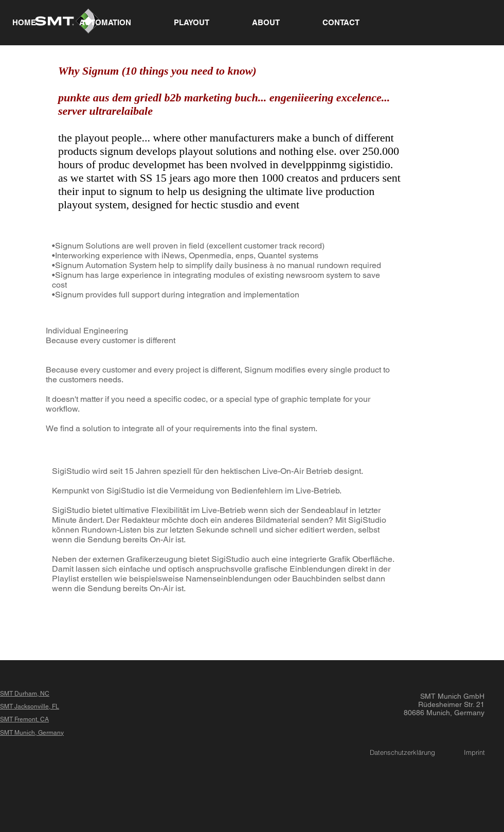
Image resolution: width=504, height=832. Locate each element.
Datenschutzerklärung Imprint (427, 752)
